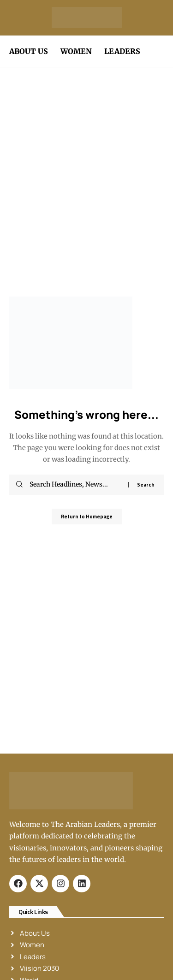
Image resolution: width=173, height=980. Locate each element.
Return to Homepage (87, 517)
